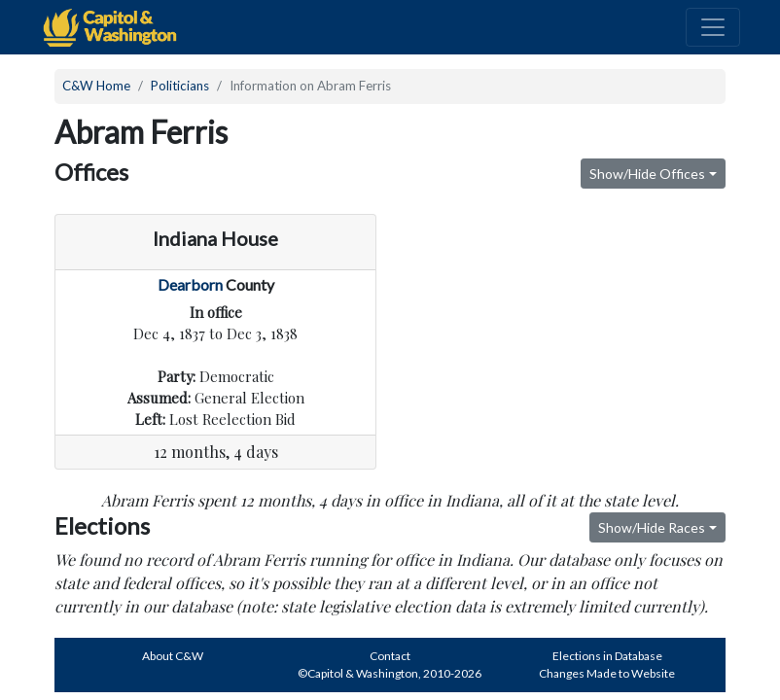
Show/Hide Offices (647, 174)
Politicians (180, 86)
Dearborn (190, 284)
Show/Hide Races (652, 527)
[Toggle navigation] (713, 27)
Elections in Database (607, 656)
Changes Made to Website (607, 673)
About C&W (173, 656)
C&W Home (96, 86)
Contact (390, 656)
